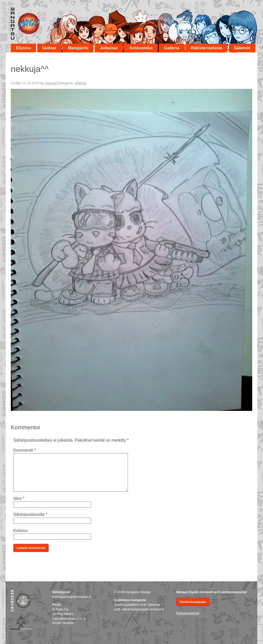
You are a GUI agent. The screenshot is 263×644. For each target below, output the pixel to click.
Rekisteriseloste (207, 48)
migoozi (51, 83)
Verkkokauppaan (193, 602)
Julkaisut (109, 48)
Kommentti (25, 450)
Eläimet (81, 83)
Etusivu (23, 48)
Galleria (172, 48)
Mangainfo (78, 48)
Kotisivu (21, 531)
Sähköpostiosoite (30, 514)
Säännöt (242, 48)
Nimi (19, 499)
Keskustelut (141, 48)
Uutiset (49, 48)
